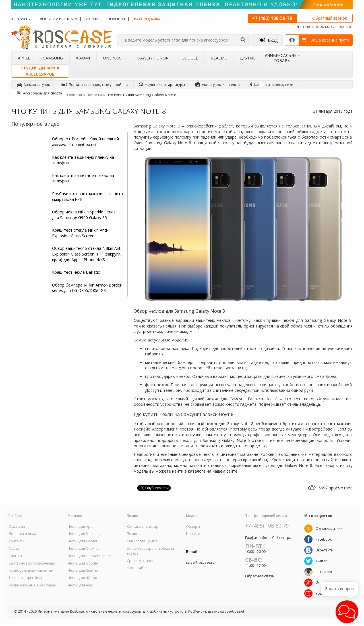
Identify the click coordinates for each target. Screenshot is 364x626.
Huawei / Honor (151, 58)
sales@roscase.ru (200, 563)
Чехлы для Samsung (84, 534)
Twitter (321, 561)
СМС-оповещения (142, 541)
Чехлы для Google (83, 563)
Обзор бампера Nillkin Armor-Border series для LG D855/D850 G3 (87, 288)
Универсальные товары (282, 58)
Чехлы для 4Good (82, 578)
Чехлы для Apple (82, 527)
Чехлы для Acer (80, 585)
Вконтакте (324, 550)
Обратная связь (260, 576)
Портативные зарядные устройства (95, 85)
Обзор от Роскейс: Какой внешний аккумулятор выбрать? (85, 142)
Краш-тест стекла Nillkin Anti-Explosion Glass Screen (80, 233)
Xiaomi (83, 58)
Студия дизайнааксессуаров (40, 71)
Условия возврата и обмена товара (150, 551)
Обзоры (193, 527)
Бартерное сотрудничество (32, 563)
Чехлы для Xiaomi (82, 541)
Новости (116, 19)
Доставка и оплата (58, 19)
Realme (219, 58)
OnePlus (112, 58)
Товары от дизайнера (27, 578)
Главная (75, 95)
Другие (248, 58)
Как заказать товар (143, 527)
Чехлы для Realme (83, 571)
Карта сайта (137, 568)
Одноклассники (329, 529)
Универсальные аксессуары (32, 585)
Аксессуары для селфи (218, 85)
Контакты (21, 19)
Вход (269, 40)
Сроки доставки (140, 561)
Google (190, 58)
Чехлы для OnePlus (83, 549)
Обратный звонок (330, 18)
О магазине (18, 527)
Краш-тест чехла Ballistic (76, 272)
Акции (92, 19)
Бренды (15, 556)
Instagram (324, 572)
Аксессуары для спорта (39, 93)
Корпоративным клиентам (31, 571)
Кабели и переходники (272, 85)
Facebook (324, 539)
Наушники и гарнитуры (162, 85)
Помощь (134, 534)
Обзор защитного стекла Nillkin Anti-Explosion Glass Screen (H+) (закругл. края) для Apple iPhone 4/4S (87, 254)
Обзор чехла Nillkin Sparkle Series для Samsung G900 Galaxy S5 (84, 215)
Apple (24, 58)
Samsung (53, 58)
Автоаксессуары (34, 85)
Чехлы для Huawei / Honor (89, 556)
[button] (347, 612)
